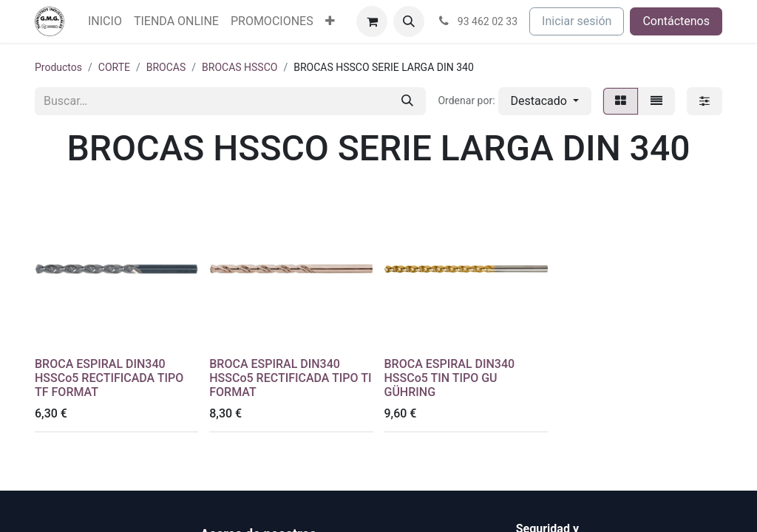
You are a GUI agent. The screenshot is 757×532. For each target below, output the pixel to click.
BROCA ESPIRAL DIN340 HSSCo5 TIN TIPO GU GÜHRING (450, 378)
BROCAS (166, 67)
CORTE (114, 67)
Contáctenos (676, 21)
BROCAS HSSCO (240, 67)
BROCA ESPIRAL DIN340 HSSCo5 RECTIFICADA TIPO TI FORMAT (290, 378)
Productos (58, 67)
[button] (409, 21)
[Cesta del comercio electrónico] (372, 21)
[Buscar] (407, 101)
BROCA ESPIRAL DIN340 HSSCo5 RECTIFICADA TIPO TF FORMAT (109, 378)
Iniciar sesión (577, 21)
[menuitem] (105, 21)
